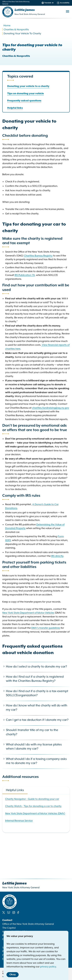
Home (7, 25)
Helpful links (15, 108)
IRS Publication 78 (25, 275)
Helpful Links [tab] (15, 790)
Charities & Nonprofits (16, 29)
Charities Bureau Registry (38, 256)
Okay (13, 975)
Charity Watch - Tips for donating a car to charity (33, 806)
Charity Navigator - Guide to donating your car (32, 799)
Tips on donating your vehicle (26, 94)
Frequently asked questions (24, 101)
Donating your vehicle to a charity (28, 86)
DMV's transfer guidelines (46, 628)
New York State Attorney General (30, 14)
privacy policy (48, 967)
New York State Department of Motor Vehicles (28, 613)
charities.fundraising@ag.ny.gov (51, 408)
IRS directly (57, 556)
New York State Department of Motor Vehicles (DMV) (35, 813)
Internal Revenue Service (19, 821)
